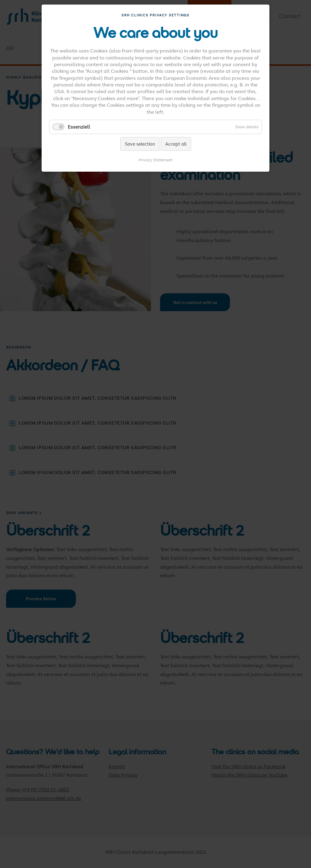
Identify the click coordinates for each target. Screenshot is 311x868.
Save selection (140, 144)
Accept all (176, 144)
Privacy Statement (155, 160)
